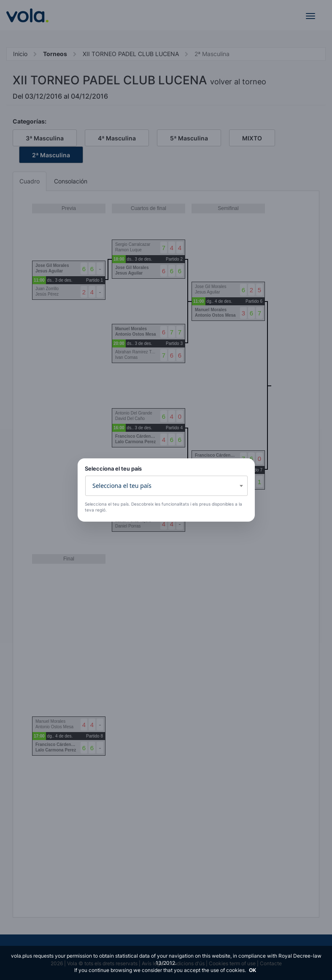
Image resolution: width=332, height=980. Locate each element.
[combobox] (166, 486)
